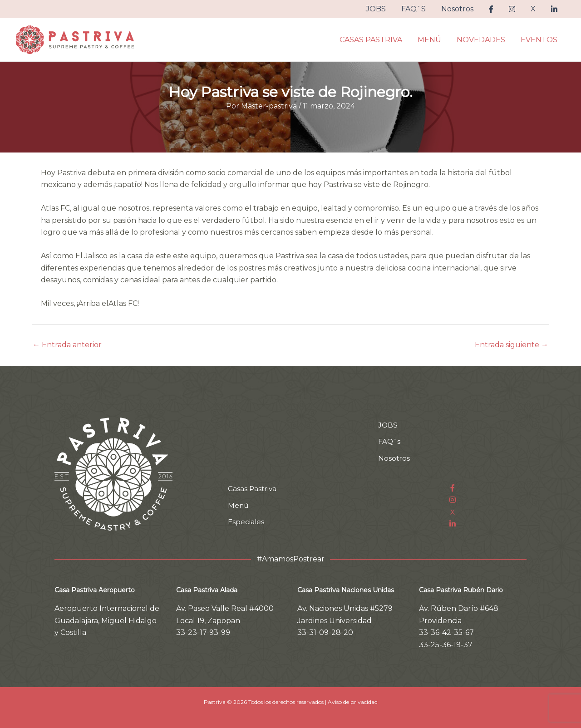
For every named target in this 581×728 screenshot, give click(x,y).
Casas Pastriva (253, 489)
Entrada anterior (67, 345)
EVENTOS (539, 40)
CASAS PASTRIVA (374, 40)
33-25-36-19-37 (446, 645)
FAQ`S (419, 9)
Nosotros (461, 9)
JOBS (382, 9)
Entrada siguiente (512, 345)
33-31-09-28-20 (325, 632)
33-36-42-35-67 (446, 632)
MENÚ (432, 40)
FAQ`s (390, 441)
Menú (239, 505)
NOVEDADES (482, 40)
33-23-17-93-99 (203, 632)
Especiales (246, 522)
